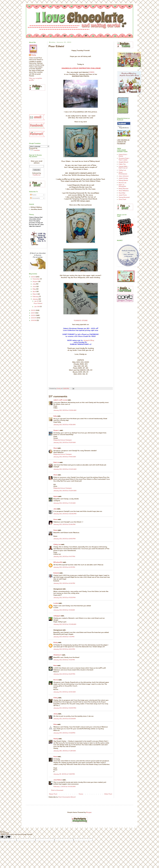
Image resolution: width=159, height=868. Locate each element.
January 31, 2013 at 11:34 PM (64, 774)
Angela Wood (123, 162)
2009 (34, 318)
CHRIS (92, 72)
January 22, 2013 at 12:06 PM (65, 514)
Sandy (56, 739)
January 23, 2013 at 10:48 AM (65, 624)
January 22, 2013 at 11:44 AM (64, 503)
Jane (55, 509)
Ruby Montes (123, 188)
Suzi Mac (122, 193)
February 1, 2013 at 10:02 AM (64, 786)
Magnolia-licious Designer (63, 440)
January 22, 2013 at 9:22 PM (64, 597)
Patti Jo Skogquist (122, 185)
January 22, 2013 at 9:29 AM (64, 442)
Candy (34, 55)
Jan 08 (37, 307)
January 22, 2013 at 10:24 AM (65, 469)
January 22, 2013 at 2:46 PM (64, 524)
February (36, 296)
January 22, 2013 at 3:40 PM (64, 539)
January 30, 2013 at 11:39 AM (65, 751)
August (35, 281)
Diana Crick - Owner (123, 155)
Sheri (55, 448)
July (34, 284)
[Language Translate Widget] (39, 146)
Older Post (108, 794)
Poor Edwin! (38, 303)
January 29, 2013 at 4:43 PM (64, 733)
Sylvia (56, 496)
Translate (34, 150)
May (34, 289)
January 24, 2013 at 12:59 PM (65, 708)
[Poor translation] (8, 837)
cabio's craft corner (60, 400)
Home (81, 794)
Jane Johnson (124, 176)
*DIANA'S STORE (81, 320)
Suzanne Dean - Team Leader (124, 159)
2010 (34, 315)
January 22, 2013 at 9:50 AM (65, 457)
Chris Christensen (123, 173)
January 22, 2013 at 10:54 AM (65, 491)
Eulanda (56, 573)
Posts (33, 195)
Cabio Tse (122, 164)
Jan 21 (37, 301)
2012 (34, 310)
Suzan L (56, 430)
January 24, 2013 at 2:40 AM (64, 692)
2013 (33, 277)
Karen (55, 519)
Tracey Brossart (124, 197)
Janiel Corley (123, 178)
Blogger (89, 812)
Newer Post (53, 794)
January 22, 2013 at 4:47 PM (64, 556)
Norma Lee (122, 183)
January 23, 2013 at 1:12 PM (64, 637)
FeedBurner (37, 175)
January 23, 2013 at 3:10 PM (64, 649)
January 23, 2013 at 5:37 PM (64, 674)
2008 (34, 320)
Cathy (56, 698)
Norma (56, 680)
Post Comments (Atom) (67, 797)
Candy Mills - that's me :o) (123, 167)
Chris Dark (122, 199)
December (36, 279)
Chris (55, 475)
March (35, 294)
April (34, 291)
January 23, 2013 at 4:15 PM (64, 660)
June (34, 286)
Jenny (56, 714)
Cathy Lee (57, 544)
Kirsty (56, 642)
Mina (55, 724)
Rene (55, 665)
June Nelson (58, 780)
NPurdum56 (58, 562)
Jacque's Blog (89, 340)
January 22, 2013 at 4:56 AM (64, 425)
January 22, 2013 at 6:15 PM (64, 567)
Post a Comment (57, 790)
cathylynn (57, 616)
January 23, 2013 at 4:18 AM (64, 610)
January (36, 299)
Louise (56, 603)
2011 (33, 313)
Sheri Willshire (124, 191)
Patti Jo (56, 462)
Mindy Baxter (123, 180)
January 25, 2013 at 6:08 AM (65, 719)
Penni (55, 757)
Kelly (55, 416)
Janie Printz (123, 195)
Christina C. (58, 655)
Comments (35, 198)
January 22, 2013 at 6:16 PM (64, 583)
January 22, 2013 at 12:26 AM (65, 410)
